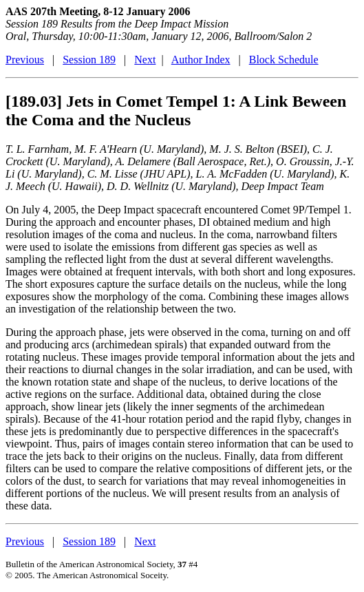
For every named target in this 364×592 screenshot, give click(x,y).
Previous (25, 60)
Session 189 (89, 60)
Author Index (201, 60)
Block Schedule (284, 60)
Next (145, 60)
